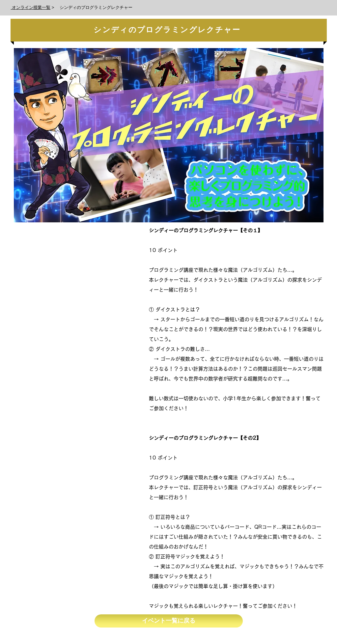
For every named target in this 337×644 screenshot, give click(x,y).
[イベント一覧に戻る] (169, 621)
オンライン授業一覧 (31, 7)
